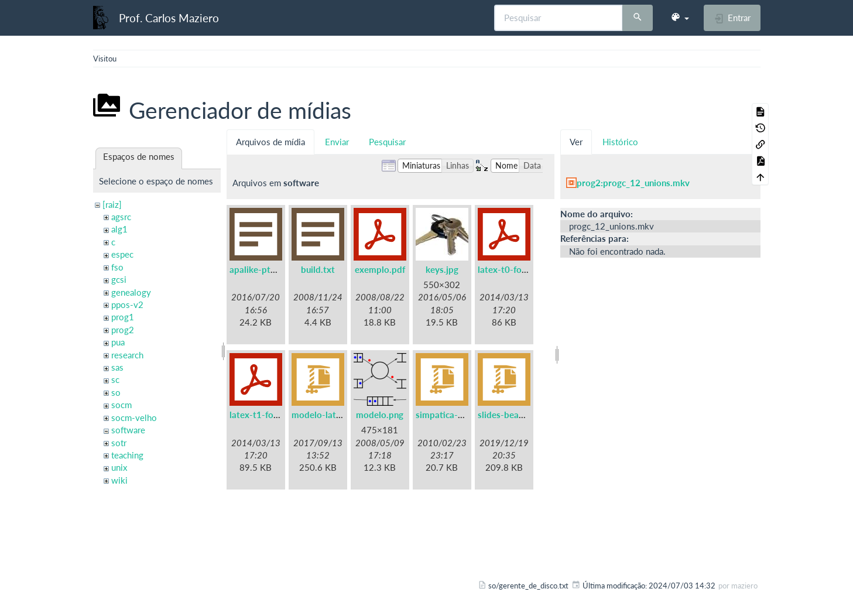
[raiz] (112, 204)
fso (117, 267)
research (127, 355)
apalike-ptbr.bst (262, 269)
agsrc (121, 217)
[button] (680, 18)
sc (115, 379)
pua (118, 342)
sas (117, 367)
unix (119, 467)
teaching (127, 455)
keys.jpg (442, 269)
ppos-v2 (127, 304)
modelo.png (380, 415)
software (128, 430)
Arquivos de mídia (270, 142)
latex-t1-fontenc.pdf (270, 415)
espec (122, 254)
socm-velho (134, 417)
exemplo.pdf (380, 269)
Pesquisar (387, 142)
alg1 (119, 229)
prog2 (123, 330)
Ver (576, 142)
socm (121, 405)
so (116, 392)
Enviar (337, 142)
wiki (119, 480)
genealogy (131, 292)
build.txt (318, 269)
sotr (119, 443)
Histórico (620, 142)
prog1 (123, 317)
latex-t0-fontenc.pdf (518, 269)
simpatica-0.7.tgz (451, 415)
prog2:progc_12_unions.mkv (633, 183)
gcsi (119, 279)
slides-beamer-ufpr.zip (523, 415)
